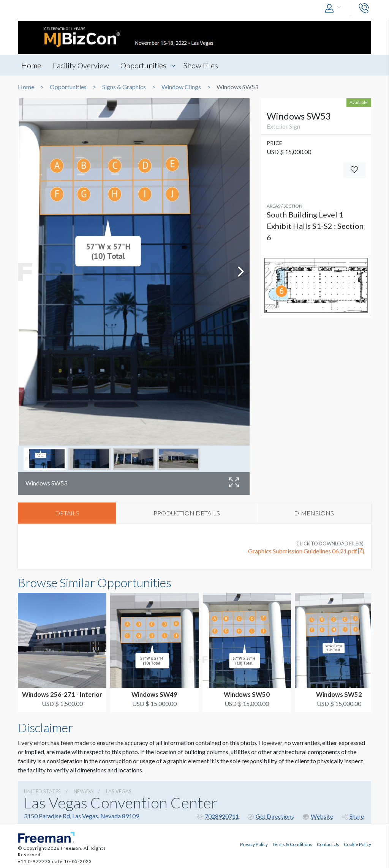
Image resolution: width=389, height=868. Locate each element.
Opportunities (146, 65)
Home (32, 65)
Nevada (84, 792)
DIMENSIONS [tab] (314, 513)
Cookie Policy (357, 844)
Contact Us (328, 844)
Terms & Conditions (292, 844)
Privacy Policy (254, 844)
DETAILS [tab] (67, 513)
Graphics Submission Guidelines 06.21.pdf (306, 552)
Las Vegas (119, 792)
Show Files (204, 65)
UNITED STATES (42, 792)
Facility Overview (82, 65)
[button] (335, 9)
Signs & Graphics (124, 87)
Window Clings (181, 87)
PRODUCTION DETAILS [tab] (187, 513)
